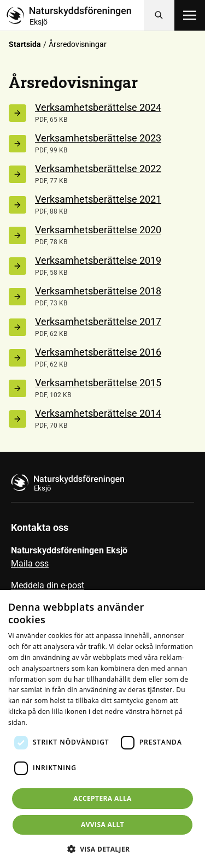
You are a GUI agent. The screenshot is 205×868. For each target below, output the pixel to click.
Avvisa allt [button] (102, 825)
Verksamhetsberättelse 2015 (98, 383)
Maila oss (30, 563)
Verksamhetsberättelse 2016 (98, 352)
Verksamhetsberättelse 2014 (98, 413)
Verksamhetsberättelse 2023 (98, 138)
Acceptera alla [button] (102, 798)
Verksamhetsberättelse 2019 (98, 260)
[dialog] (102, 729)
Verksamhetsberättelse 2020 (98, 230)
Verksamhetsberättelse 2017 (98, 321)
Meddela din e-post (48, 585)
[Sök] (159, 15)
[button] (103, 849)
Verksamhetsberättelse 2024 (98, 107)
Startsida (25, 44)
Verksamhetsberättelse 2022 (98, 169)
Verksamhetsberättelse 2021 (98, 199)
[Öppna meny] (190, 15)
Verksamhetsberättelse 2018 (98, 291)
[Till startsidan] (75, 15)
